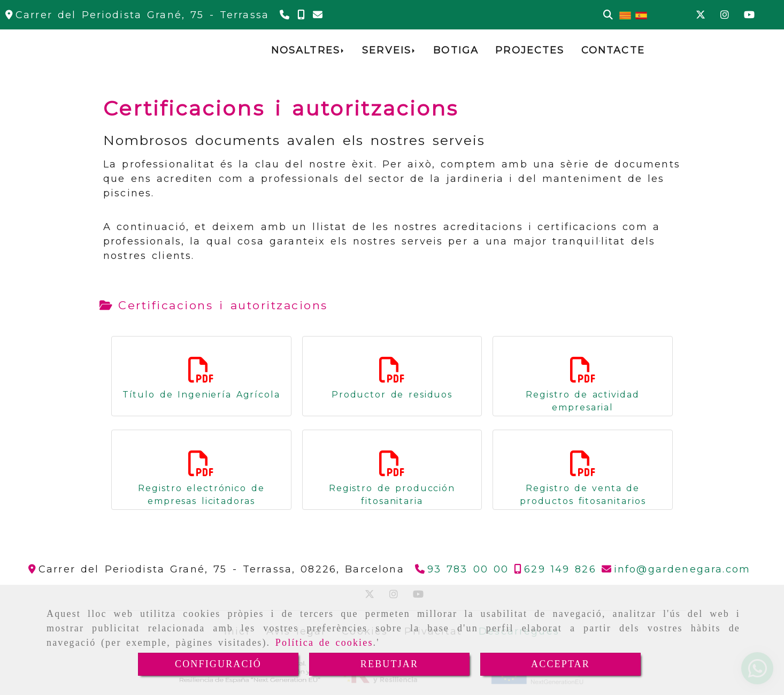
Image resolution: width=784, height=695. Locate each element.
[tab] (214, 306)
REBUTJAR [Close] (389, 664)
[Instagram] (725, 15)
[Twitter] (701, 15)
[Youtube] (749, 15)
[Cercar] (608, 15)
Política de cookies (324, 643)
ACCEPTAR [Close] (560, 664)
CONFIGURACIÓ (218, 664)
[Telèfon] (286, 15)
